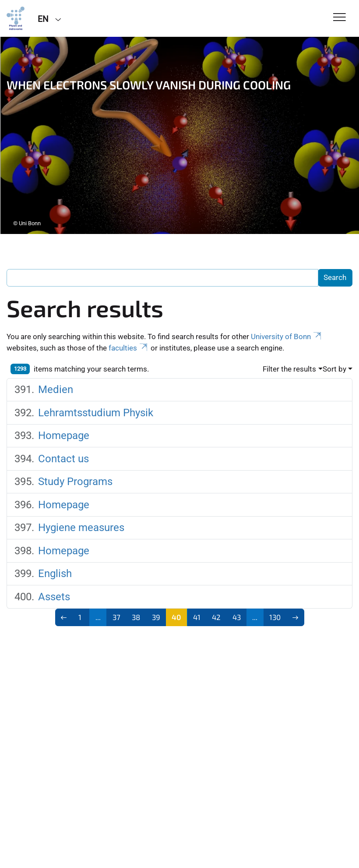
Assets (54, 597)
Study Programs (75, 482)
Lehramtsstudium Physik (96, 413)
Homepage (64, 436)
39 (156, 617)
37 (116, 617)
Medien (56, 390)
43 (237, 617)
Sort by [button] (334, 369)
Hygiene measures (81, 528)
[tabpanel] (179, 135)
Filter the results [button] (289, 369)
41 (197, 617)
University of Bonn (287, 337)
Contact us (63, 459)
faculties (129, 348)
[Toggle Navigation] (340, 18)
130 (275, 617)
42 (216, 617)
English (55, 574)
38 (136, 617)
